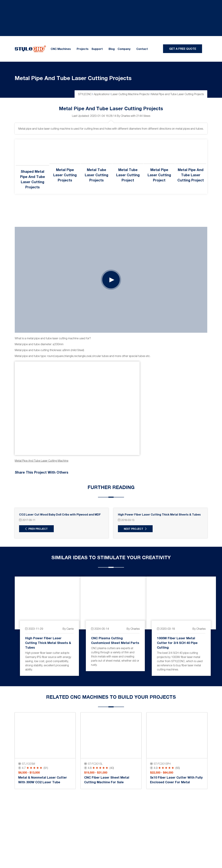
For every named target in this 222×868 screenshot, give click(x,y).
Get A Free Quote (183, 49)
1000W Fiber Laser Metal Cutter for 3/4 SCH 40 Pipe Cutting (177, 643)
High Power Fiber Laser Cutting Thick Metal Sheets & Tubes (48, 643)
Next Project (134, 529)
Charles (125, 116)
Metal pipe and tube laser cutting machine (42, 461)
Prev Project (38, 529)
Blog (112, 49)
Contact (142, 49)
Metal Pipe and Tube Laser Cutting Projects (73, 78)
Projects (83, 49)
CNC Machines (61, 49)
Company (124, 49)
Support (97, 49)
